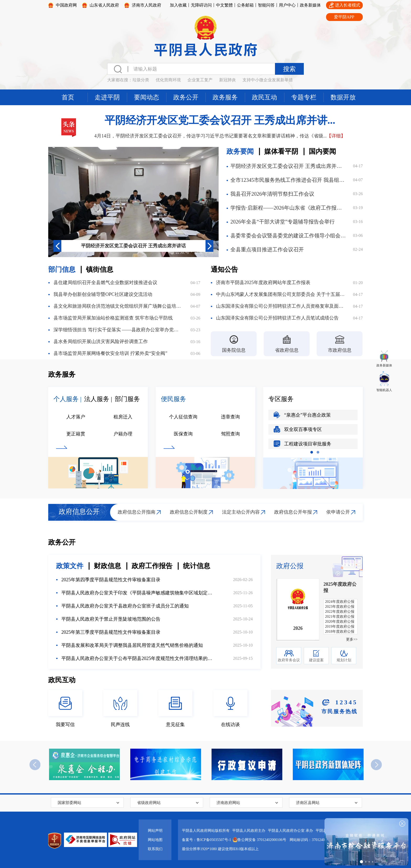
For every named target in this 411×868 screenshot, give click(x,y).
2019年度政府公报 (340, 627)
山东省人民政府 (104, 5)
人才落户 (76, 417)
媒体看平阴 (281, 151)
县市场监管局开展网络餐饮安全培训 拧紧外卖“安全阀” (110, 353)
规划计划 (344, 660)
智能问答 (266, 5)
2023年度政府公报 (340, 607)
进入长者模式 (348, 5)
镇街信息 (100, 270)
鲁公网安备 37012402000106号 (259, 839)
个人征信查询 (183, 417)
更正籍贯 (76, 434)
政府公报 (290, 566)
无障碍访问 (201, 5)
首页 (68, 97)
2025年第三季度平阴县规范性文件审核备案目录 (111, 632)
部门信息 (62, 270)
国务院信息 (234, 350)
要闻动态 (147, 97)
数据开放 (343, 97)
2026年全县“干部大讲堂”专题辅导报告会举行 (283, 222)
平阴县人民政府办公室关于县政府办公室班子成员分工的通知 (125, 606)
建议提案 (316, 660)
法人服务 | (98, 399)
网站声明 (155, 831)
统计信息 (197, 566)
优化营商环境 (168, 80)
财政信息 (107, 566)
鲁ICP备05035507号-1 (214, 840)
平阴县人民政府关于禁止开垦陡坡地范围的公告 (111, 619)
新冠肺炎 (228, 80)
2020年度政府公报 (340, 622)
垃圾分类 (141, 80)
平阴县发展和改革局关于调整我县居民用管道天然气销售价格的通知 (132, 645)
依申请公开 (338, 512)
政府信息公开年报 (293, 512)
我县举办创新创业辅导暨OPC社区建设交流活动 (103, 294)
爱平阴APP (344, 17)
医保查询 (183, 434)
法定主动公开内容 (241, 512)
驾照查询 (230, 434)
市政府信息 (340, 350)
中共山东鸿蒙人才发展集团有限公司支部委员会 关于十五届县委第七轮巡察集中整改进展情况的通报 (281, 294)
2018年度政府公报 (340, 632)
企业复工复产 (200, 80)
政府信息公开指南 (137, 512)
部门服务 (127, 399)
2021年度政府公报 (340, 617)
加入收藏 (178, 5)
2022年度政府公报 (340, 612)
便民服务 (174, 399)
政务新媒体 (310, 5)
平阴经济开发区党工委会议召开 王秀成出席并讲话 (134, 246)
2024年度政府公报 (340, 602)
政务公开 (186, 97)
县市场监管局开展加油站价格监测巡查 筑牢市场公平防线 (113, 318)
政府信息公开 (79, 512)
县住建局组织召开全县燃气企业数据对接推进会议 (105, 283)
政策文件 (70, 566)
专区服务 (281, 399)
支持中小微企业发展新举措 (268, 80)
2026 (298, 628)
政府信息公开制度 (189, 512)
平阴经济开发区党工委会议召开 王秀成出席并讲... (220, 120)
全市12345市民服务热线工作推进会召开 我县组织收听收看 (289, 180)
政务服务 (225, 97)
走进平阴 (107, 97)
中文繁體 (224, 5)
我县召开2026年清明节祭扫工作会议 (272, 194)
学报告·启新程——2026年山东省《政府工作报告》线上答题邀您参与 (289, 208)
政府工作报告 (152, 566)
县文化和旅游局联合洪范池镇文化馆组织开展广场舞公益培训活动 (118, 306)
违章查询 (230, 417)
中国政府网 (66, 5)
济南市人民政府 (147, 5)
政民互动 (264, 97)
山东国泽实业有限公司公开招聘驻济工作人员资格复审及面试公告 (281, 306)
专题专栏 (304, 97)
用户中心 (287, 5)
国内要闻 (322, 151)
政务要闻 (240, 151)
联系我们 (155, 849)
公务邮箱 (245, 5)
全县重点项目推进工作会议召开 (267, 249)
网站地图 (155, 840)
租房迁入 (123, 417)
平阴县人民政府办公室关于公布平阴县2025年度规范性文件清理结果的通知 (138, 658)
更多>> (352, 639)
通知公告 (224, 270)
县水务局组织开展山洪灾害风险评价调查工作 (101, 342)
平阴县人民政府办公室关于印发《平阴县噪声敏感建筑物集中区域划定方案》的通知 (138, 593)
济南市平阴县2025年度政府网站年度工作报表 (263, 283)
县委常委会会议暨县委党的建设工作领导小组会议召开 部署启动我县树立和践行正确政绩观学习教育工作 (289, 236)
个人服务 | (67, 399)
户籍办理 (123, 434)
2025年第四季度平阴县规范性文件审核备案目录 (111, 580)
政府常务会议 (289, 660)
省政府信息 (287, 350)
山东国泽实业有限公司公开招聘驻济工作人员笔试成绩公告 (277, 318)
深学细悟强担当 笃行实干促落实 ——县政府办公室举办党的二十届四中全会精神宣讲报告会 (118, 330)
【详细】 (336, 136)
